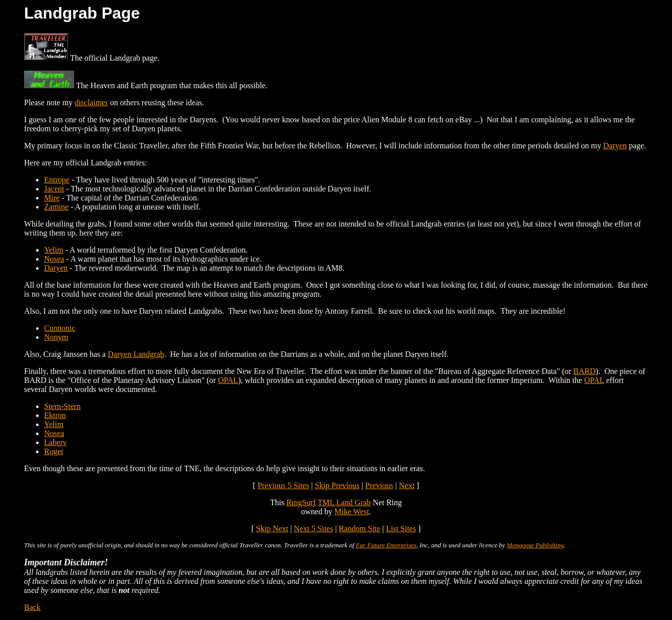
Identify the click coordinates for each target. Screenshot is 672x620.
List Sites (401, 529)
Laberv (55, 442)
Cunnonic (60, 328)
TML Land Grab (344, 502)
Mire (52, 198)
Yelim (54, 250)
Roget (54, 451)
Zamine (56, 207)
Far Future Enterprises (386, 545)
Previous (379, 485)
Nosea (54, 259)
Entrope (57, 180)
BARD (584, 371)
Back (32, 607)
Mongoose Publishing (535, 545)
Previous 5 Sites (283, 485)
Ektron (55, 415)
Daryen (615, 146)
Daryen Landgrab (136, 354)
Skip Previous (337, 485)
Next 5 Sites (313, 529)
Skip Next (272, 529)
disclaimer (91, 102)
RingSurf (301, 502)
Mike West (352, 511)
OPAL (228, 380)
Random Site (360, 529)
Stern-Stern (62, 406)
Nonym (56, 337)
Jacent (54, 189)
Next (407, 485)
